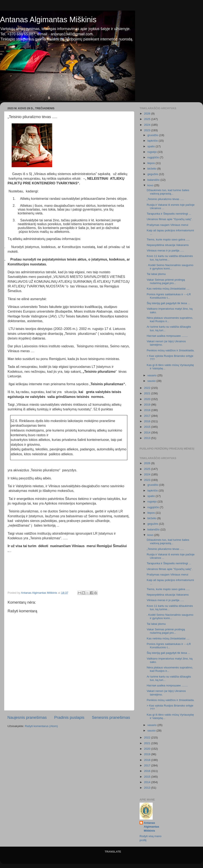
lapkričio (153, 141)
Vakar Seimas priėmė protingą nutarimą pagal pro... (166, 281)
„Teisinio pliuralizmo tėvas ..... (165, 199)
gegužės (153, 174)
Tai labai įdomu (156, 274)
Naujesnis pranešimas (27, 717)
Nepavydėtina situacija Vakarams (168, 245)
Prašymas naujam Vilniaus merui (167, 225)
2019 (148, 405)
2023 (148, 130)
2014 (148, 433)
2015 (148, 427)
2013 (148, 438)
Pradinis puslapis (69, 717)
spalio (152, 146)
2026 (148, 114)
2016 (148, 421)
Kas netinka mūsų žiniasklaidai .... (168, 289)
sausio (152, 381)
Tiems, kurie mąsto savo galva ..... (168, 239)
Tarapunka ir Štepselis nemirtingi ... (169, 214)
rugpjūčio (154, 157)
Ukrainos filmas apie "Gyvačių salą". (170, 219)
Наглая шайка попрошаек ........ (167, 336)
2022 (148, 388)
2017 (148, 416)
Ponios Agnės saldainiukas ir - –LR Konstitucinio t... (169, 296)
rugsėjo (152, 152)
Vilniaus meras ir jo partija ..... (165, 250)
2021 (148, 393)
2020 (148, 399)
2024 (148, 125)
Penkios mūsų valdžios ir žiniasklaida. (171, 350)
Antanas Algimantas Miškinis (48, 20)
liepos (152, 163)
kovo (151, 185)
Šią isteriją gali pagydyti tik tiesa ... (169, 303)
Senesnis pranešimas (111, 717)
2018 (148, 410)
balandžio (154, 180)
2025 (148, 119)
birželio (152, 169)
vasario (152, 375)
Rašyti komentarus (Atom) (41, 726)
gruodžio (153, 135)
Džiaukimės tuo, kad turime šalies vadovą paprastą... (168, 192)
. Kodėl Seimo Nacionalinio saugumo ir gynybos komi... (170, 267)
